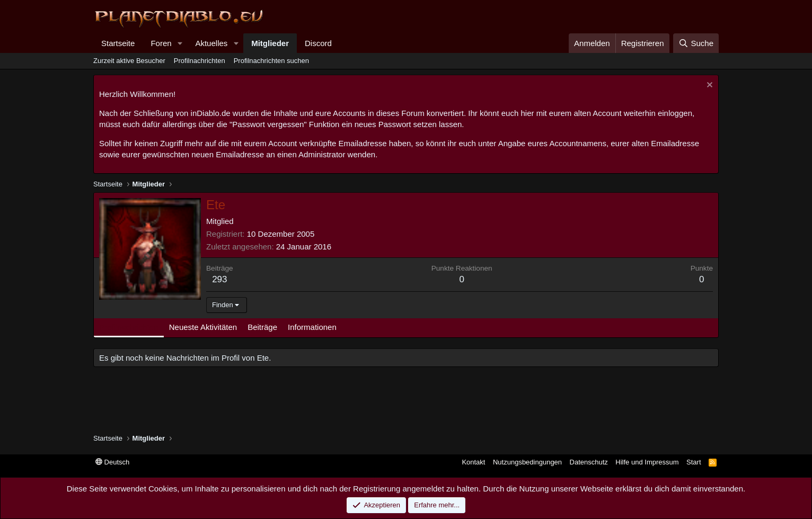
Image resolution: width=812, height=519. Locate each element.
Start (694, 462)
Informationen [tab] (312, 327)
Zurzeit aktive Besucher (129, 61)
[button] (180, 43)
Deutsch (112, 462)
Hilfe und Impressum (647, 462)
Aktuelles (211, 43)
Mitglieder (270, 43)
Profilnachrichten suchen (271, 61)
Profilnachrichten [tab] (129, 327)
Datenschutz (589, 462)
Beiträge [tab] (262, 327)
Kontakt (473, 462)
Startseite (118, 43)
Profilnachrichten (200, 61)
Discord (318, 43)
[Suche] (696, 43)
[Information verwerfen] (708, 86)
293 (219, 279)
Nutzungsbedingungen (527, 462)
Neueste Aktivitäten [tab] (203, 327)
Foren (161, 43)
